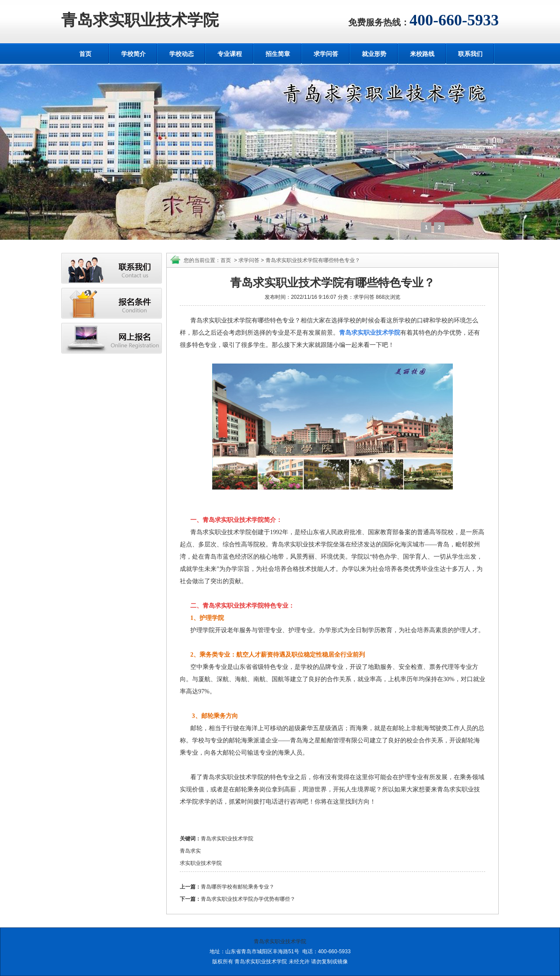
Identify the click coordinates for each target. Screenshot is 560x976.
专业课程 (230, 54)
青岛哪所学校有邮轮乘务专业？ (238, 887)
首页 (85, 54)
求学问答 (326, 54)
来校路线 (422, 54)
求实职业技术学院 (201, 863)
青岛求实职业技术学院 (140, 20)
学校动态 (182, 54)
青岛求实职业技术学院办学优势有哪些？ (248, 899)
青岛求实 (190, 851)
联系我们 (470, 54)
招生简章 (278, 54)
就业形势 (374, 54)
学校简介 (133, 54)
